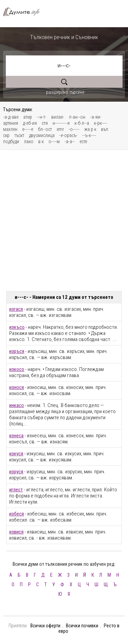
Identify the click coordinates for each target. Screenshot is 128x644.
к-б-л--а (82, 123)
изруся (16, 472)
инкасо (17, 405)
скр (6, 135)
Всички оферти (45, 626)
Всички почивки (82, 626)
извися (16, 532)
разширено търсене (65, 92)
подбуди (11, 141)
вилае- (58, 117)
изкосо (17, 369)
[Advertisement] (64, 221)
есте (83, 141)
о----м (54, 141)
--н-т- (42, 117)
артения (11, 123)
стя (45, 123)
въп (105, 129)
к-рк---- (101, 123)
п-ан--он (77, 117)
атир (28, 117)
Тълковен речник (24, 12)
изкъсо (17, 327)
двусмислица (42, 135)
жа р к (90, 129)
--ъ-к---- (89, 135)
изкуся (16, 454)
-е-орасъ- (68, 135)
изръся (17, 351)
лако (29, 141)
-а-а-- (70, 141)
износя (17, 387)
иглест (16, 490)
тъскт (19, 135)
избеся (17, 514)
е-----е (28, 129)
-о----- (74, 129)
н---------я (61, 123)
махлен (10, 129)
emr (60, 129)
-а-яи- (96, 117)
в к (41, 141)
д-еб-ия (30, 123)
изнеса (16, 436)
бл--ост (45, 129)
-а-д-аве (11, 117)
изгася (16, 309)
